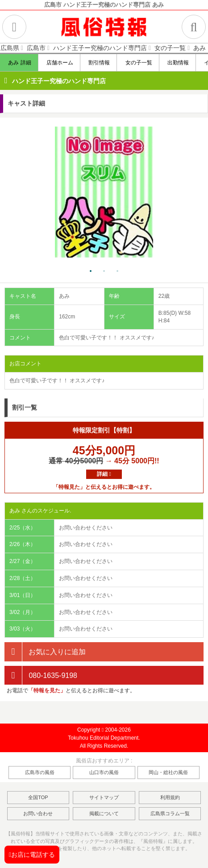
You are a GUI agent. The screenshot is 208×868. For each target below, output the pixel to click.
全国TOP (38, 797)
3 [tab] (117, 271)
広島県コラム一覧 (170, 813)
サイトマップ (104, 797)
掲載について (104, 813)
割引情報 (99, 63)
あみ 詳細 (19, 63)
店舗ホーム (60, 63)
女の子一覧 (138, 63)
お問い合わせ (38, 813)
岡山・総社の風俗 (168, 772)
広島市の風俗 (40, 772)
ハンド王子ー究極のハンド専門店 (59, 81)
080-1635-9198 (41, 675)
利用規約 (170, 797)
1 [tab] (91, 271)
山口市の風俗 (104, 772)
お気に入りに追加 (45, 652)
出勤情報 (178, 63)
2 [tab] (104, 271)
